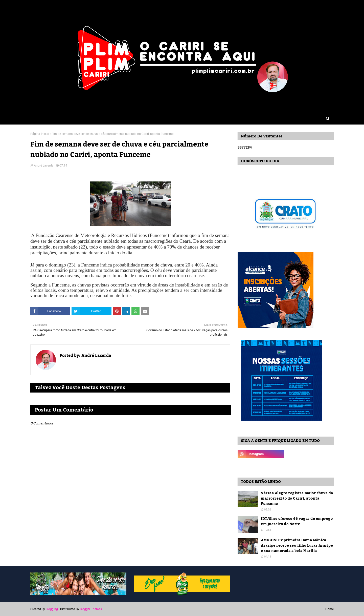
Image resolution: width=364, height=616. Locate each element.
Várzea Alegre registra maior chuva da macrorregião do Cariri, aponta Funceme (297, 499)
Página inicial (40, 134)
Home (329, 609)
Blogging (52, 609)
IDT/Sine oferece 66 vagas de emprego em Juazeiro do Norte (297, 522)
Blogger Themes (91, 609)
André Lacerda (44, 166)
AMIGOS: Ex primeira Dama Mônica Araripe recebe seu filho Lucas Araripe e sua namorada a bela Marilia (297, 546)
